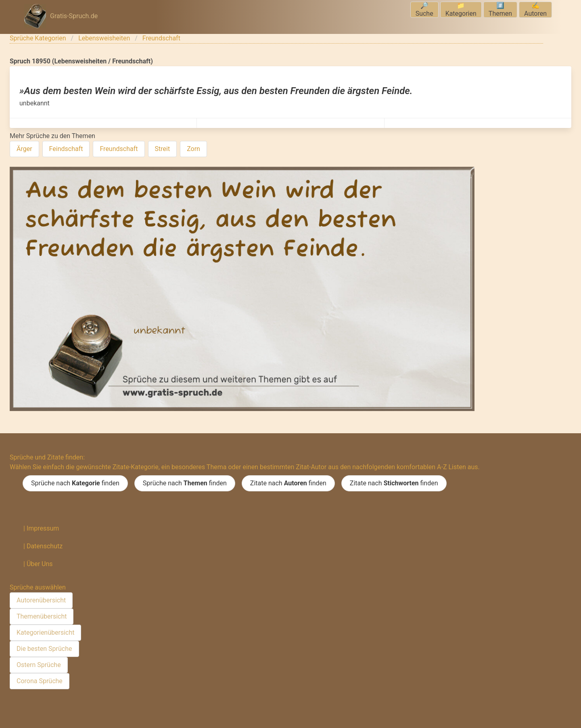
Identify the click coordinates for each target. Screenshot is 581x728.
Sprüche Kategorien (38, 38)
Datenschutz (45, 546)
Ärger (24, 149)
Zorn (193, 149)
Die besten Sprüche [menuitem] (44, 649)
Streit (163, 149)
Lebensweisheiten (104, 38)
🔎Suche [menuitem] (424, 9)
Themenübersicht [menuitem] (42, 616)
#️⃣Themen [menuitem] (500, 9)
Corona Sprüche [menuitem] (40, 681)
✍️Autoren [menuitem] (535, 9)
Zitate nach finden (288, 483)
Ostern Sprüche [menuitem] (39, 665)
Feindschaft (66, 149)
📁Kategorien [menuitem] (461, 9)
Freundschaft (161, 38)
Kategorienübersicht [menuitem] (45, 633)
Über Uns (40, 564)
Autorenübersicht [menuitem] (41, 600)
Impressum (43, 528)
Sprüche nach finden (75, 483)
